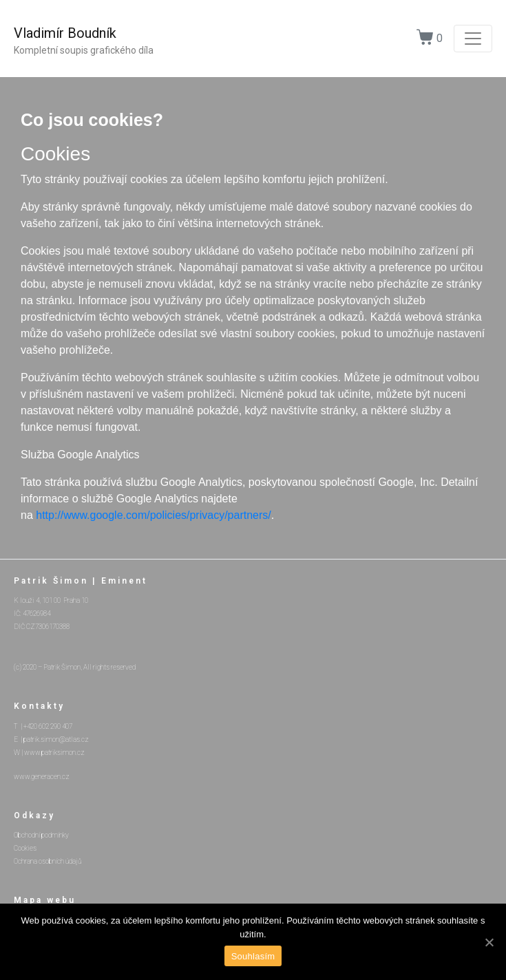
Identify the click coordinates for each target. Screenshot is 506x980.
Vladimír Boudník (65, 33)
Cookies (25, 848)
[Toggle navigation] (473, 39)
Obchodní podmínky (41, 835)
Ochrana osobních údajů (48, 861)
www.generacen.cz (42, 777)
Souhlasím (253, 956)
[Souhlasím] (489, 942)
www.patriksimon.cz (54, 753)
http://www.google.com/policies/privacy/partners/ (153, 515)
